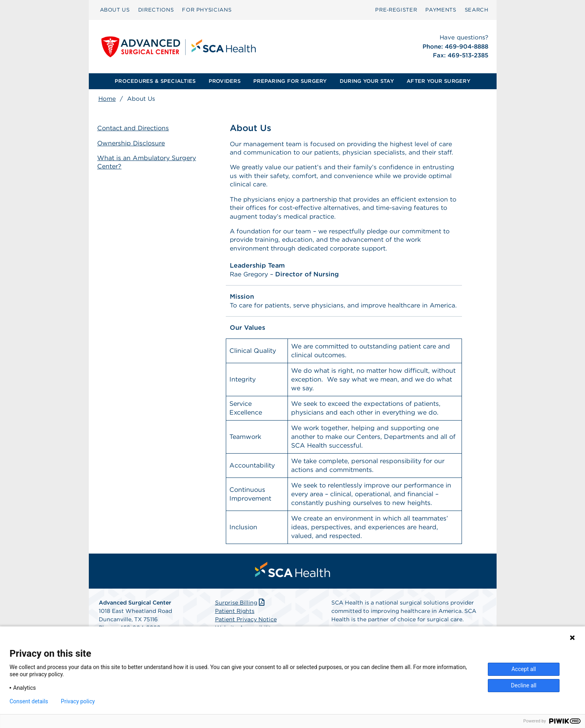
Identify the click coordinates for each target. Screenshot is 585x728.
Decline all (524, 685)
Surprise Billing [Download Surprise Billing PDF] (241, 605)
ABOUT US (115, 10)
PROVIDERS (225, 81)
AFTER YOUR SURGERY (438, 81)
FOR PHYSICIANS (207, 10)
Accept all (524, 669)
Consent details (29, 701)
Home (107, 99)
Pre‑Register (396, 10)
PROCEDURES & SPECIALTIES (155, 81)
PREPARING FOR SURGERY (290, 81)
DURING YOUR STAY (367, 81)
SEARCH (477, 10)
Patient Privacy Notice (246, 622)
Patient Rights (235, 614)
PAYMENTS (441, 10)
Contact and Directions (134, 128)
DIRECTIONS (156, 10)
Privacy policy (78, 701)
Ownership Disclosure (133, 143)
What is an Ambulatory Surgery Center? (148, 162)
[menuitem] (115, 10)
